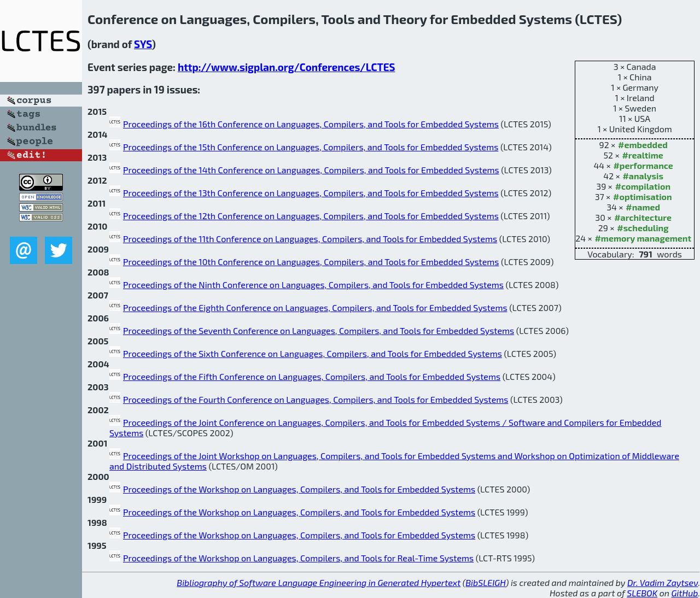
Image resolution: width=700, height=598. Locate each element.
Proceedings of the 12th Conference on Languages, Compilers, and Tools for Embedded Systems (311, 216)
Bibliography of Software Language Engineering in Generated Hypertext (319, 582)
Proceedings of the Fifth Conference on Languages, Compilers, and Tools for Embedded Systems (312, 376)
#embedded (643, 145)
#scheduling (643, 228)
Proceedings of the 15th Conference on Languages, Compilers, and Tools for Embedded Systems (311, 147)
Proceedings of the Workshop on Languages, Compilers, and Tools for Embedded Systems (299, 489)
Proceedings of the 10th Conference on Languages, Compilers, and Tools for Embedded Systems (311, 262)
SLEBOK (642, 593)
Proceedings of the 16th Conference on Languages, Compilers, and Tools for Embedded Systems (311, 124)
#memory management (643, 238)
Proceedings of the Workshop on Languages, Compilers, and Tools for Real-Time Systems (298, 558)
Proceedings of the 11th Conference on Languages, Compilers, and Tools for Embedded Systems (310, 239)
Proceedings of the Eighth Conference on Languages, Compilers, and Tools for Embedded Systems (315, 307)
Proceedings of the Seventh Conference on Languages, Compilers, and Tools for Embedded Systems (319, 330)
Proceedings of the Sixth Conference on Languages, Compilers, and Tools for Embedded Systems (313, 353)
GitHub (685, 593)
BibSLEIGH (485, 582)
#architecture (643, 217)
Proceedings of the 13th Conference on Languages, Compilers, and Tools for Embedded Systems (311, 193)
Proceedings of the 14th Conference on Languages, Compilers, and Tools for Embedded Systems (311, 170)
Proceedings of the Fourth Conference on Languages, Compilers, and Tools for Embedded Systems (316, 399)
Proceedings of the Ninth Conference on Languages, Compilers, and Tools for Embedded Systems (313, 285)
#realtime (642, 155)
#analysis (643, 176)
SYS (143, 44)
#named (643, 207)
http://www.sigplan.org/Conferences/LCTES (287, 67)
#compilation (643, 186)
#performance (643, 165)
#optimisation (643, 197)
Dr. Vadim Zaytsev (663, 582)
